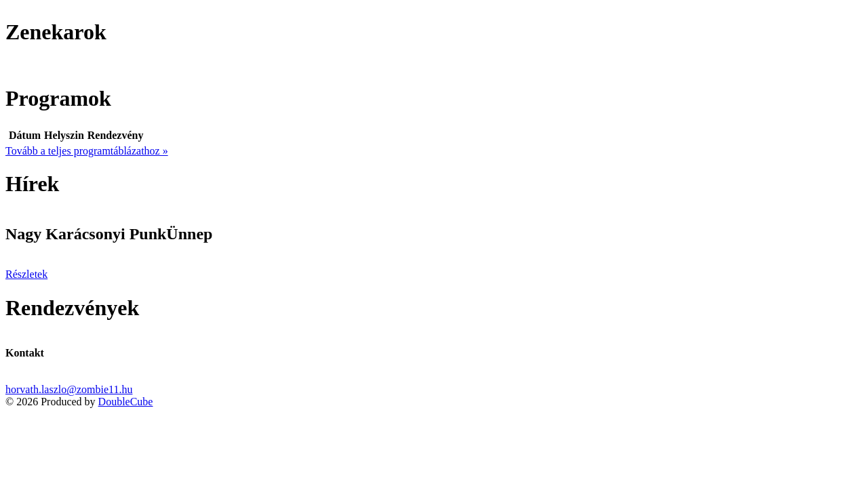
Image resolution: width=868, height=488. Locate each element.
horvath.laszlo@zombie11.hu (69, 389)
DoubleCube (126, 402)
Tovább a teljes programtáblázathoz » (87, 151)
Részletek (26, 274)
